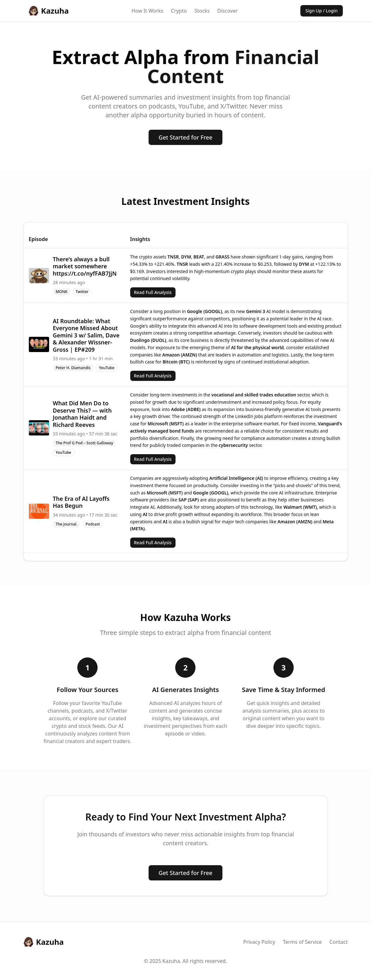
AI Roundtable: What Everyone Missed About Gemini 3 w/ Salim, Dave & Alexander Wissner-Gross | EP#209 (86, 335)
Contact (339, 942)
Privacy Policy (259, 942)
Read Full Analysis (153, 292)
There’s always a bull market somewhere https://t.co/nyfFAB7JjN (85, 266)
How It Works (147, 11)
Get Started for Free (186, 137)
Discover (227, 11)
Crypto (179, 11)
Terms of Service (302, 942)
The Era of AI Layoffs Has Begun (81, 502)
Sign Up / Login (322, 11)
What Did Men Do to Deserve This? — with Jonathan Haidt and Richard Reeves (82, 414)
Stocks (202, 11)
